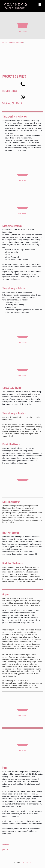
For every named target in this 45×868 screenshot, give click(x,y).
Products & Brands (16, 43)
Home (5, 43)
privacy (5, 850)
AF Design (26, 863)
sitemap (6, 845)
